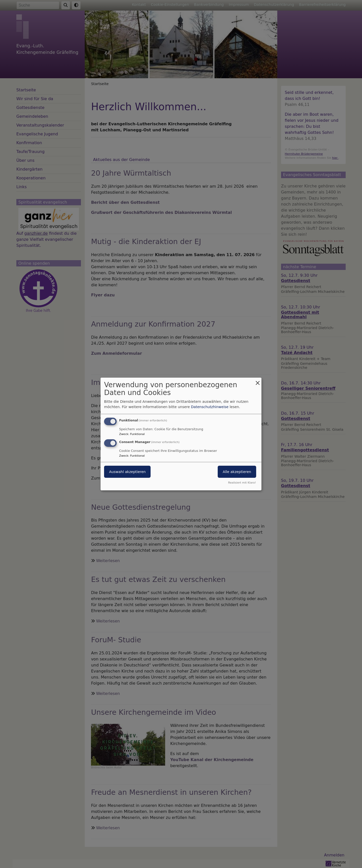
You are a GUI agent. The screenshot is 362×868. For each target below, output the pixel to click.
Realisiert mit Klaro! (242, 483)
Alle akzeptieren (237, 472)
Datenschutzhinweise (210, 407)
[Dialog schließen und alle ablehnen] (258, 381)
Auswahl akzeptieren (127, 472)
